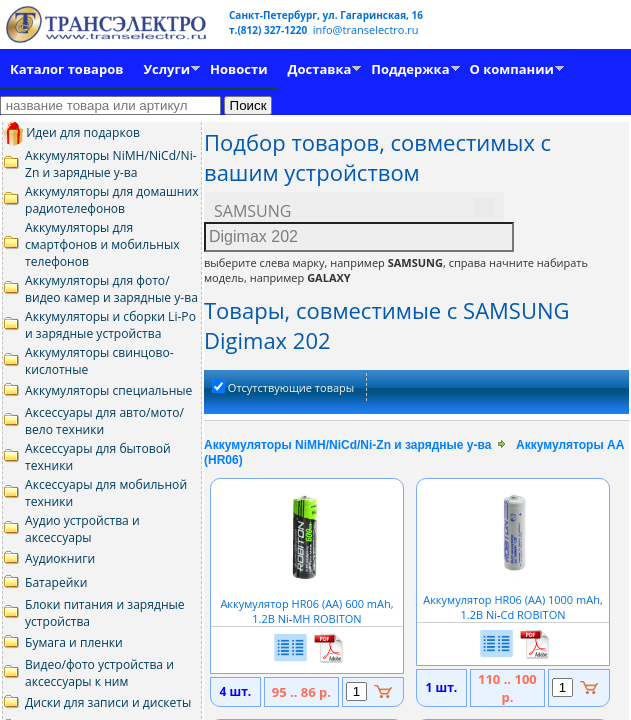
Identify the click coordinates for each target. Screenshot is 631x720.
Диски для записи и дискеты (108, 702)
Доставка (320, 69)
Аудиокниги (60, 558)
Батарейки (56, 582)
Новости (238, 69)
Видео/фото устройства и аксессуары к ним (99, 673)
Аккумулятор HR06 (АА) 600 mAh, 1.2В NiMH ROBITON (306, 603)
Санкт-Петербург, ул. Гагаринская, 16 (326, 15)
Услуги (166, 69)
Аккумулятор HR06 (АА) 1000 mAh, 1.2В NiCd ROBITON (513, 599)
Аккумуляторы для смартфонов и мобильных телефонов (102, 244)
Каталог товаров (66, 69)
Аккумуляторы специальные (108, 390)
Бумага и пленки (74, 642)
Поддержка (410, 69)
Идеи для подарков (71, 132)
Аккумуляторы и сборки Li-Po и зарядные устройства (110, 325)
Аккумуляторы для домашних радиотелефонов (112, 200)
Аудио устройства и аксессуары (82, 529)
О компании (512, 69)
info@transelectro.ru (366, 29)
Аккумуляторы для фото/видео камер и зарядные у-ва (111, 289)
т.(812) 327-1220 (269, 30)
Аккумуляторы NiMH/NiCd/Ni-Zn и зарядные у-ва (111, 164)
